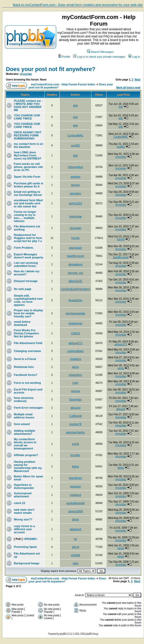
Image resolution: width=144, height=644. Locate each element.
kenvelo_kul (75, 273)
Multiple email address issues (24, 416)
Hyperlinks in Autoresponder (24, 486)
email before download (22, 323)
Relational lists (24, 367)
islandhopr (76, 478)
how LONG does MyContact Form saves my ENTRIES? (28, 155)
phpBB (63, 634)
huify (75, 383)
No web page (23, 289)
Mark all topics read (128, 88)
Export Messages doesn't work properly (28, 256)
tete (75, 105)
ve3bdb (75, 555)
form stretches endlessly (24, 399)
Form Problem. (24, 248)
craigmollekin (75, 351)
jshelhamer (75, 323)
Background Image (27, 563)
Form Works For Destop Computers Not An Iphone (26, 333)
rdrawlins (75, 359)
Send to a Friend (25, 359)
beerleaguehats (75, 313)
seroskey (75, 193)
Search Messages (100, 52)
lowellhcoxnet (75, 256)
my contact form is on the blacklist (28, 145)
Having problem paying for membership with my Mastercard (28, 466)
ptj (75, 539)
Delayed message (26, 281)
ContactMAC (75, 135)
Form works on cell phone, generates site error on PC (28, 167)
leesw (121, 548)
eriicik (75, 444)
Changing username (27, 351)
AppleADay (75, 300)
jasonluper (76, 248)
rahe (75, 563)
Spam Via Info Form (27, 177)
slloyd (75, 547)
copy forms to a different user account (24, 529)
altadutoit (76, 529)
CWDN (75, 333)
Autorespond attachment (23, 495)
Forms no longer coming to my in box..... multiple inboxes (25, 216)
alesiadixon (75, 264)
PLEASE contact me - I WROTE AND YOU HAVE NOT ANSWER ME (28, 105)
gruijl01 (75, 145)
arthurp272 (75, 343)
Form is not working (27, 383)
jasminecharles (75, 432)
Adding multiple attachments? (25, 432)
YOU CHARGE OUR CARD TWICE (27, 117)
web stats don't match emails (24, 511)
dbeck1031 (75, 281)
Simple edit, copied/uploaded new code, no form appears (28, 300)
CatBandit (75, 416)
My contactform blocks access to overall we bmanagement (25, 444)
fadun (75, 466)
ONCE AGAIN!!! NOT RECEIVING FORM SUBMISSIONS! (28, 135)
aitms (75, 367)
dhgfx (76, 519)
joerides (76, 177)
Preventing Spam (25, 547)
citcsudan (75, 228)
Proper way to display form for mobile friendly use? (28, 313)
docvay (76, 185)
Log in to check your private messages (99, 57)
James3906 (76, 511)
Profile (64, 57)
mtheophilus (75, 167)
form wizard (22, 424)
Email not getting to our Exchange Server (28, 193)
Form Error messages (28, 408)
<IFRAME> (30, 539)
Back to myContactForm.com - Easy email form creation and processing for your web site (78, 5)
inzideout (75, 495)
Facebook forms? (26, 375)
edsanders (75, 375)
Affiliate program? (26, 455)
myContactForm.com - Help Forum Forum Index (63, 84)
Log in (134, 57)
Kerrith (75, 238)
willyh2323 (75, 203)
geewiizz (75, 486)
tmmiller (76, 455)
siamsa (76, 391)
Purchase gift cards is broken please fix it (28, 185)
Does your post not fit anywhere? (51, 69)
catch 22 (20, 503)
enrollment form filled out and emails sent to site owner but (28, 203)
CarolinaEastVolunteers (76, 289)
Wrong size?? (23, 519)
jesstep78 (75, 424)
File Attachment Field (28, 343)
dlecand (76, 408)
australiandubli (76, 503)
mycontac (26, 74)
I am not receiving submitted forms (26, 264)
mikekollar (75, 216)
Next (138, 80)
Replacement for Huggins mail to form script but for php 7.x (28, 238)
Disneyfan (76, 399)
